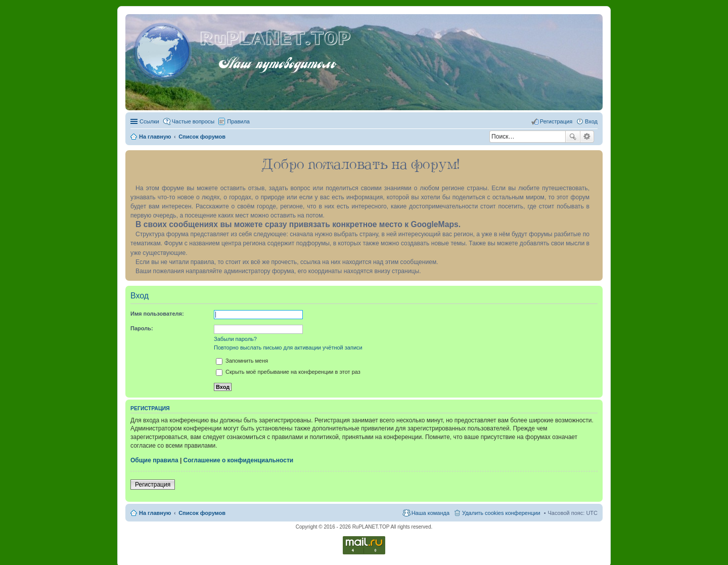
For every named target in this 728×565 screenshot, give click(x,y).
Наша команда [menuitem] (430, 513)
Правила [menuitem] (238, 121)
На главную (155, 513)
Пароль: (142, 328)
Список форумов (202, 513)
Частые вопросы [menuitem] (193, 121)
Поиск (573, 137)
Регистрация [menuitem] (556, 121)
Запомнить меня (242, 361)
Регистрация (153, 485)
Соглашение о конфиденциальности (239, 460)
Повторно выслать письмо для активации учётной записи (288, 347)
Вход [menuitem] (591, 121)
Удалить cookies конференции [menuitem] (501, 513)
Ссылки (149, 121)
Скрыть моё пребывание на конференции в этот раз (288, 372)
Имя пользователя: (157, 314)
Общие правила (154, 460)
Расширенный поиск (587, 137)
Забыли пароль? (235, 339)
